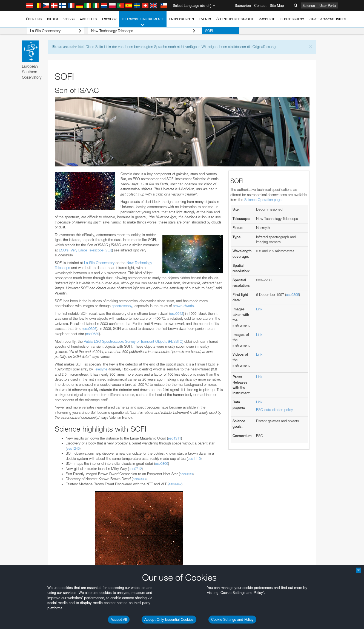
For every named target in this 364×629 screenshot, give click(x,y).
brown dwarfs (183, 306)
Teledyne (101, 369)
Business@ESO (292, 19)
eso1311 (174, 438)
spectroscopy (122, 306)
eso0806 (162, 463)
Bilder (53, 19)
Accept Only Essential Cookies (169, 619)
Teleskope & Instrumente (143, 22)
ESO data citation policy (274, 410)
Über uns (34, 19)
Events (205, 19)
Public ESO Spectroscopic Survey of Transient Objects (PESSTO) (134, 341)
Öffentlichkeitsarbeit (235, 19)
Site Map (277, 5)
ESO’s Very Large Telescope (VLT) (85, 250)
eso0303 (90, 328)
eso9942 (177, 313)
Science (309, 5)
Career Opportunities (328, 19)
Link (259, 309)
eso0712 (135, 469)
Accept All (119, 619)
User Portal (328, 5)
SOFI (198, 31)
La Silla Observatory (52, 31)
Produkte (267, 19)
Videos (69, 19)
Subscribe (243, 5)
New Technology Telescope (136, 31)
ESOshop (109, 19)
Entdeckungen (182, 19)
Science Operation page (263, 200)
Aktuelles (88, 19)
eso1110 (194, 458)
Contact (260, 5)
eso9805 (293, 294)
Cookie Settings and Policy (232, 619)
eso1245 (73, 448)
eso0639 (93, 334)
